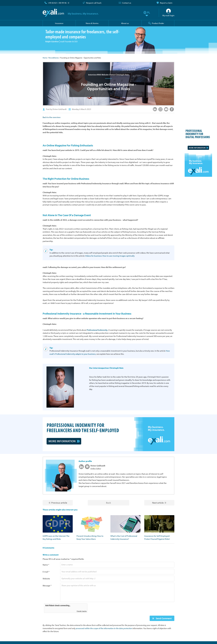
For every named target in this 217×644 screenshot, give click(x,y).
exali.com (53, 13)
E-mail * (46, 572)
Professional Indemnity (97, 330)
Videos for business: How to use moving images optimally (110, 256)
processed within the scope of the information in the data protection (104, 628)
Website (46, 579)
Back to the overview (52, 117)
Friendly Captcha (82, 611)
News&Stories (54, 58)
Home (45, 58)
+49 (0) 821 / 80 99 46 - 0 (59, 3)
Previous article (59, 503)
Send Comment (163, 618)
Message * (47, 586)
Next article (158, 503)
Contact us (127, 3)
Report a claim (166, 3)
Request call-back (94, 3)
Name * (46, 565)
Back (108, 503)
